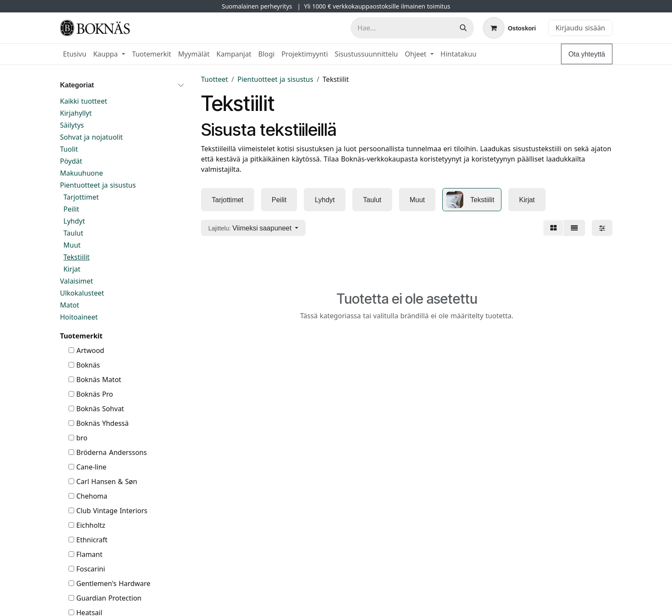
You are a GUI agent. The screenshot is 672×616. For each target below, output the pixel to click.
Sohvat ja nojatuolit (91, 137)
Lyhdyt (74, 221)
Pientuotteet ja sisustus (98, 185)
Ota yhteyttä (587, 54)
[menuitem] (75, 54)
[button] (253, 228)
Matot (70, 305)
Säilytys (72, 125)
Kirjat (72, 269)
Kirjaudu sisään (580, 28)
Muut (72, 245)
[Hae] (463, 28)
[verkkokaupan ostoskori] (509, 28)
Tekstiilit (76, 257)
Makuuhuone (81, 173)
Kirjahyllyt (76, 113)
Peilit (71, 209)
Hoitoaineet (79, 317)
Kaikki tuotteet (84, 101)
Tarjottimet (81, 197)
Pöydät (71, 161)
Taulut (73, 233)
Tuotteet (214, 79)
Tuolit (69, 149)
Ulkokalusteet (82, 293)
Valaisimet (76, 281)
